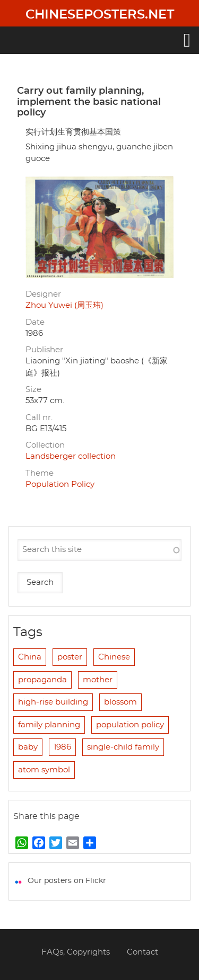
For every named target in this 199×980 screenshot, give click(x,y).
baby (28, 747)
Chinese (114, 657)
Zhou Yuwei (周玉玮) (64, 305)
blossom (120, 702)
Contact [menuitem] (142, 952)
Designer (43, 294)
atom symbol (44, 770)
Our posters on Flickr (67, 881)
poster (70, 657)
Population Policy (60, 484)
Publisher (44, 350)
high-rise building (53, 702)
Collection (45, 445)
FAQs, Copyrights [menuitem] (76, 952)
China (30, 657)
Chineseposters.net (100, 15)
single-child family (123, 747)
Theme (40, 473)
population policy (130, 725)
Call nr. (39, 418)
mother (98, 680)
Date (35, 322)
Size (33, 390)
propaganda (42, 680)
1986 (62, 747)
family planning (49, 725)
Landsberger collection (71, 456)
